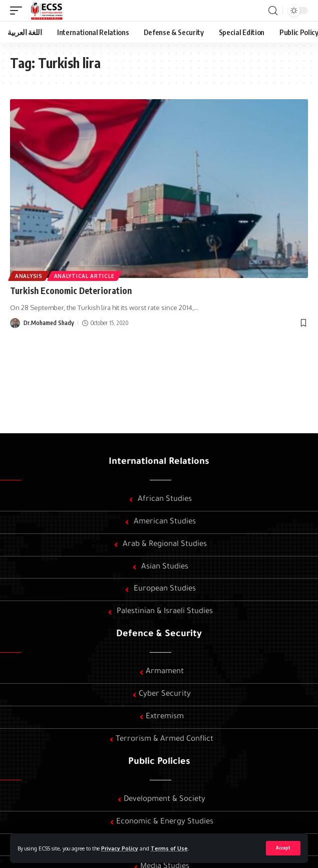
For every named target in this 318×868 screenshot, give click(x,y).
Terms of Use (169, 848)
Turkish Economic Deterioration (71, 291)
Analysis (29, 276)
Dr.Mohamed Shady (49, 323)
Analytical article (84, 276)
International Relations (159, 462)
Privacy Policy (120, 848)
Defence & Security (159, 635)
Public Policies (159, 762)
